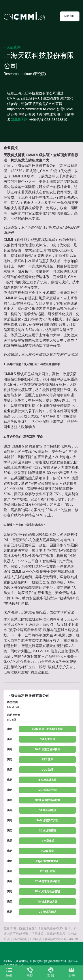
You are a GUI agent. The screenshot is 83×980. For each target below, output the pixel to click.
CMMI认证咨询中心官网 (25, 16)
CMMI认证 (19, 120)
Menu (70, 16)
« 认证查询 (12, 47)
